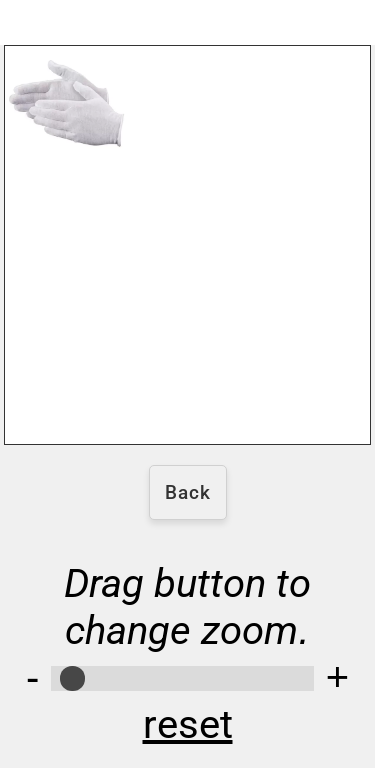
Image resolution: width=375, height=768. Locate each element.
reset (188, 724)
